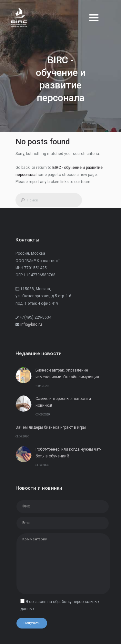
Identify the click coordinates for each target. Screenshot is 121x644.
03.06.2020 (43, 414)
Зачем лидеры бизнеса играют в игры (51, 427)
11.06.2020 (42, 386)
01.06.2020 (22, 436)
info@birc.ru (31, 324)
